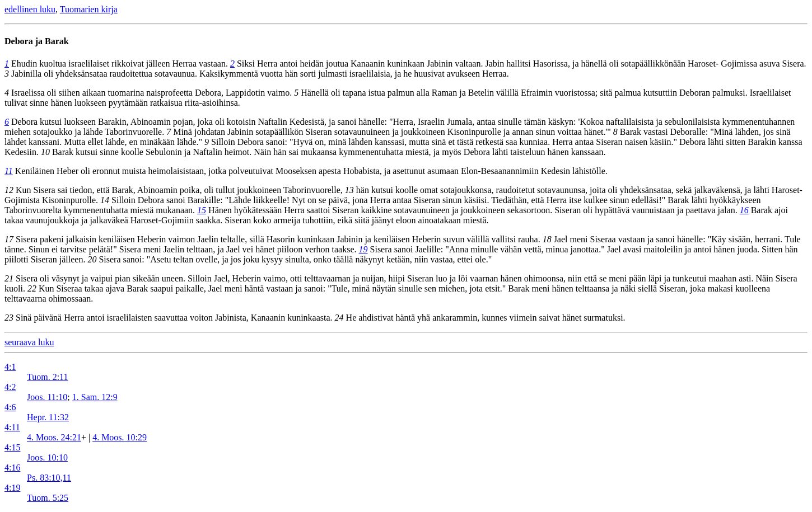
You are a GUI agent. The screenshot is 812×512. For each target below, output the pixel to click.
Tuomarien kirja (89, 9)
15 (202, 210)
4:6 (10, 407)
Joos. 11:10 (47, 397)
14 (105, 200)
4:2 (10, 387)
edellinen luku (30, 9)
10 (45, 152)
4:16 (12, 468)
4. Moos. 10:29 (120, 437)
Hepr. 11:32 (48, 417)
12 (9, 190)
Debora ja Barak (37, 41)
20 (92, 259)
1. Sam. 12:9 (95, 397)
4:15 (12, 447)
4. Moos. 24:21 (54, 437)
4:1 (10, 367)
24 (339, 318)
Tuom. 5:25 (48, 498)
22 (32, 288)
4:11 (12, 427)
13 (349, 190)
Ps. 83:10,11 (49, 478)
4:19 (12, 488)
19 (363, 249)
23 (9, 318)
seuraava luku (29, 342)
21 (9, 278)
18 (547, 239)
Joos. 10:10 (47, 457)
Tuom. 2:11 (48, 377)
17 (9, 239)
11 (9, 171)
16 (744, 210)
